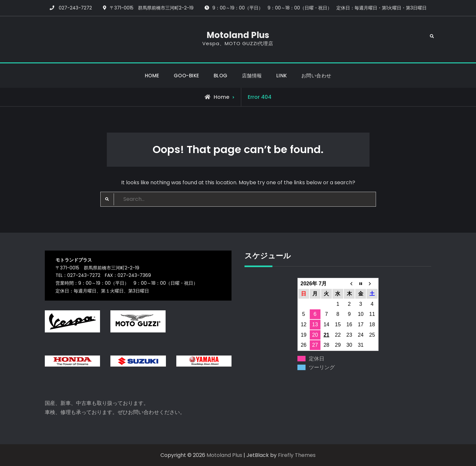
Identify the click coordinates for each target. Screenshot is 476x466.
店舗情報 (252, 76)
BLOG (221, 76)
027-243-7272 (75, 8)
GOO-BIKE (187, 76)
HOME (152, 76)
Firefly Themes (297, 455)
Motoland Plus (238, 35)
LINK (282, 76)
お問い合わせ (316, 76)
